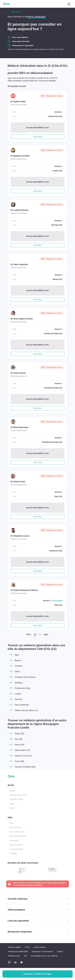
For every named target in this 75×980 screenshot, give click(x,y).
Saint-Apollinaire (22, 705)
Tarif (25, 956)
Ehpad (12, 804)
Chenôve (19, 666)
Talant (17, 672)
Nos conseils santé (17, 832)
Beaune (18, 660)
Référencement (14, 956)
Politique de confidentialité (18, 952)
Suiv (46, 634)
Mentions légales (15, 947)
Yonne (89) (19, 761)
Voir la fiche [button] (37, 137)
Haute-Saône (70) (22, 750)
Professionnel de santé (18, 795)
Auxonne (19, 699)
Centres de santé (16, 845)
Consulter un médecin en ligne (37, 974)
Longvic (18, 694)
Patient (12, 791)
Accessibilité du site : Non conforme (44, 956)
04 (40, 634)
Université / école (16, 799)
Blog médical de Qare (18, 836)
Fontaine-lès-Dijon (23, 688)
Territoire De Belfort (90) (25, 767)
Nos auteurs (14, 840)
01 (35, 634)
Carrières (13, 853)
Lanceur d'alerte (40, 947)
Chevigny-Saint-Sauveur (25, 677)
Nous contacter (15, 827)
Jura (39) (19, 739)
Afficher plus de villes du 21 (26, 710)
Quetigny (19, 683)
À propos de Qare (16, 849)
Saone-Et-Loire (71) (23, 756)
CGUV (27, 947)
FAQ (11, 823)
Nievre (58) (20, 745)
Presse (12, 808)
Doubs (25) (20, 734)
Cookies (60, 952)
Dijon (17, 655)
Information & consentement (42, 952)
